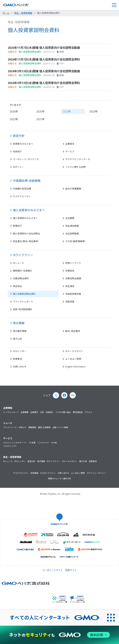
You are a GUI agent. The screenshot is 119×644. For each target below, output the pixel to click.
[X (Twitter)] (56, 395)
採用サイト (71, 570)
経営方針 (31, 461)
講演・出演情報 (44, 427)
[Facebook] (64, 395)
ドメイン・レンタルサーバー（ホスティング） (15, 444)
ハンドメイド (43, 443)
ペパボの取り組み (63, 412)
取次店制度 (78, 412)
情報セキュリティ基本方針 (60, 479)
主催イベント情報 (60, 427)
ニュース (8, 423)
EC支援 (32, 443)
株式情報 (41, 461)
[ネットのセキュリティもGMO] (59, 635)
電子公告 (83, 461)
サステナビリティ (21, 473)
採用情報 (34, 473)
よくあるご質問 (78, 473)
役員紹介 (50, 412)
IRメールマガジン (70, 461)
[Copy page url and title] (73, 395)
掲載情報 (32, 427)
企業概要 (25, 412)
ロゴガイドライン (48, 473)
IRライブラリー (54, 461)
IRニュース (8, 461)
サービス (8, 438)
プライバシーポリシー (96, 473)
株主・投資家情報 (19, 22)
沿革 (42, 412)
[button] (114, 5)
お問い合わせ (63, 473)
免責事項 (93, 461)
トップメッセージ (11, 412)
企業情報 (8, 408)
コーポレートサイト (53, 570)
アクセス (88, 412)
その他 (54, 443)
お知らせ (22, 427)
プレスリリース (10, 427)
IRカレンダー (20, 461)
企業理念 (34, 412)
